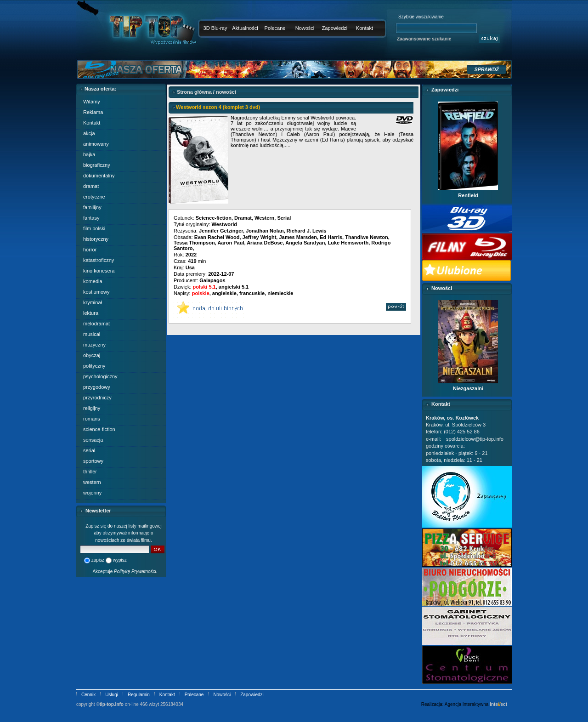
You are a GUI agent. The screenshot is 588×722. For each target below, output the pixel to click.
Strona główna (194, 92)
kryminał (93, 302)
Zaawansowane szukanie (424, 39)
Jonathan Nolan (265, 231)
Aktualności (245, 28)
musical (92, 334)
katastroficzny (99, 260)
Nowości (305, 28)
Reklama (93, 112)
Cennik (88, 695)
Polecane (275, 28)
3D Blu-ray (215, 28)
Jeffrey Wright (260, 237)
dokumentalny (99, 176)
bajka (89, 154)
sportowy (93, 461)
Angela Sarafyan (305, 243)
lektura (91, 313)
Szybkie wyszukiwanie (421, 17)
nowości (226, 92)
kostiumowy (96, 292)
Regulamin (139, 695)
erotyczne (94, 197)
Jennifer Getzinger (221, 231)
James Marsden (298, 237)
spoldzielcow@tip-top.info (475, 439)
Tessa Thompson (194, 243)
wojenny (92, 493)
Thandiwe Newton (367, 237)
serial (89, 450)
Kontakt (365, 28)
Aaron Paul (231, 243)
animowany (96, 144)
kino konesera (99, 271)
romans (92, 419)
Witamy (92, 102)
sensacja (93, 440)
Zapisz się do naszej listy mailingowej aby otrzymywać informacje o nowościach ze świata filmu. (124, 533)
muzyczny (94, 345)
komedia (93, 281)
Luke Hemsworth (348, 243)
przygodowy (97, 387)
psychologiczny (100, 376)
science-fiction (99, 429)
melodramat (96, 324)
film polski (94, 228)
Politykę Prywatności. (136, 571)
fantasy (91, 218)
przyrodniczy (97, 398)
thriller (90, 472)
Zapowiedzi (335, 28)
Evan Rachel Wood (217, 237)
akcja (89, 133)
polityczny (94, 366)
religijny (92, 408)
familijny (92, 207)
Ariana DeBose (265, 243)
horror (90, 250)
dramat (91, 186)
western (92, 482)
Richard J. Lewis (307, 231)
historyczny (96, 239)
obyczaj (92, 355)
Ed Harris (331, 237)
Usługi (112, 695)
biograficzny (97, 165)
